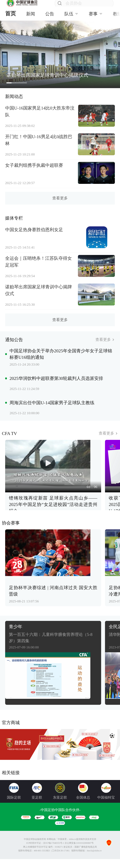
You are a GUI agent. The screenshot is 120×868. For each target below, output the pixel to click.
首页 (11, 14)
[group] (60, 54)
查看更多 (60, 202)
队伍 (69, 14)
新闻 (31, 14)
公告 (50, 14)
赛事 (93, 14)
